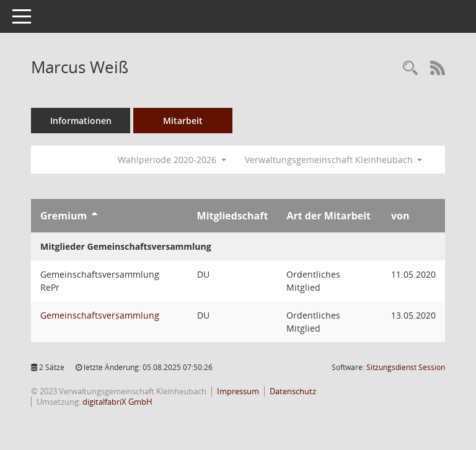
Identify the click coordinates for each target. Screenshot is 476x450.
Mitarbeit (183, 121)
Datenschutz (293, 391)
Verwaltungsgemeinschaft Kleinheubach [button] (334, 160)
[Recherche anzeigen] (410, 68)
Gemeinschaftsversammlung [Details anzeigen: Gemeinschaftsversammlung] (100, 315)
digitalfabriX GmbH (117, 402)
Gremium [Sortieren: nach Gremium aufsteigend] (64, 216)
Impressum (238, 391)
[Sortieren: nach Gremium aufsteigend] (95, 216)
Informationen (81, 121)
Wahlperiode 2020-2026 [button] (172, 160)
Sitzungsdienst (406, 367)
